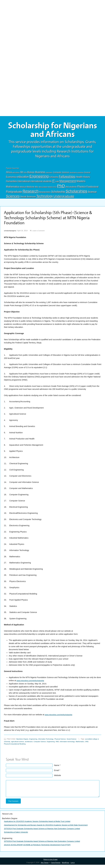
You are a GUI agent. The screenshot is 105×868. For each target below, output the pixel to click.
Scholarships (76, 193)
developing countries (77, 174)
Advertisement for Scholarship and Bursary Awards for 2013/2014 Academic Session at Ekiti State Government (51, 828)
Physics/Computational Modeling (31, 746)
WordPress (66, 866)
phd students (71, 189)
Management (68, 183)
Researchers (45, 194)
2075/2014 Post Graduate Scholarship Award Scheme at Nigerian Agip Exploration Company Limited (47, 831)
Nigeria (51, 189)
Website (58, 778)
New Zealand (43, 189)
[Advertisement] (52, 20)
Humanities (11, 183)
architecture (39, 744)
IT (53, 183)
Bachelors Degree (23, 741)
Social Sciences (28, 199)
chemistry (49, 174)
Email (57, 773)
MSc (37, 189)
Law (57, 183)
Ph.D (55, 189)
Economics (11, 179)
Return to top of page (51, 863)
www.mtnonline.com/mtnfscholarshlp (32, 683)
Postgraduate (14, 194)
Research (31, 193)
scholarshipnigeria (11, 233)
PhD (61, 188)
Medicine (30, 189)
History (87, 179)
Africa (9, 174)
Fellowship (54, 179)
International (24, 183)
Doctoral (87, 174)
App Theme (43, 866)
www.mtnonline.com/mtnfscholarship (60, 717)
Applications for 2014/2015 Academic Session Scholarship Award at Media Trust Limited (41, 824)
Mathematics (13, 189)
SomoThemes (56, 866)
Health (79, 179)
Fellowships (67, 178)
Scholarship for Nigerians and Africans (52, 131)
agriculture (16, 174)
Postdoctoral (92, 189)
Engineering (39, 178)
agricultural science (27, 744)
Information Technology (49, 741)
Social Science (78, 741)
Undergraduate (64, 198)
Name (57, 768)
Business (40, 174)
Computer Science (61, 174)
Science (92, 194)
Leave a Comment (41, 233)
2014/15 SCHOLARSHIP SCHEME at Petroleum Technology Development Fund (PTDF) (41, 848)
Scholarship (58, 194)
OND (16, 746)
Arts (25, 174)
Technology (45, 198)
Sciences (13, 198)
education (23, 179)
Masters (81, 183)
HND (71, 744)
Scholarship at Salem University (17, 835)
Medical (23, 189)
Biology (31, 174)
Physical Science (65, 741)
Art (22, 174)
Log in (74, 866)
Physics (82, 188)
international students (41, 183)
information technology (82, 744)
